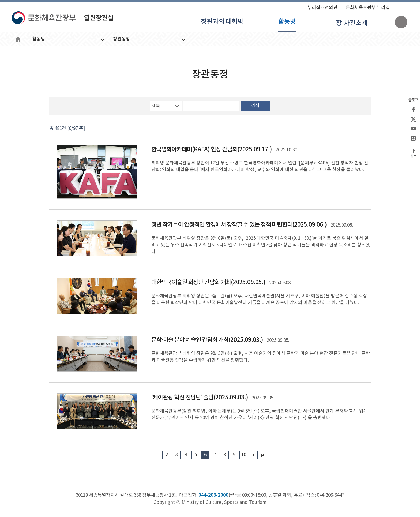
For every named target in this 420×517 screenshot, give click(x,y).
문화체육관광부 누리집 (368, 8)
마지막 (263, 455)
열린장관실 (18, 39)
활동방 (287, 22)
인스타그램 (413, 138)
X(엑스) (413, 119)
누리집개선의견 (322, 8)
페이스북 (413, 109)
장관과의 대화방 (222, 22)
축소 (403, 8)
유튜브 (413, 129)
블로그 (413, 100)
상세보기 (210, 172)
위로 (413, 156)
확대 (411, 8)
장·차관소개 (352, 23)
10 (244, 455)
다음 (253, 455)
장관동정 (122, 39)
